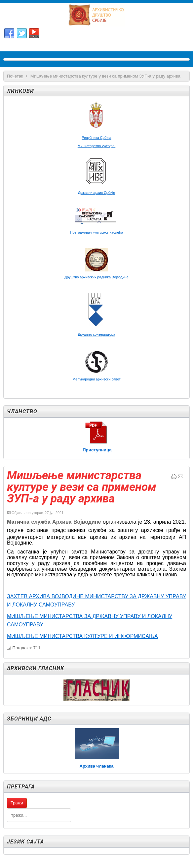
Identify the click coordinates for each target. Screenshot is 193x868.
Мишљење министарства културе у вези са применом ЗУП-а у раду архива (82, 487)
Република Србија (96, 138)
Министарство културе (96, 146)
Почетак (15, 76)
